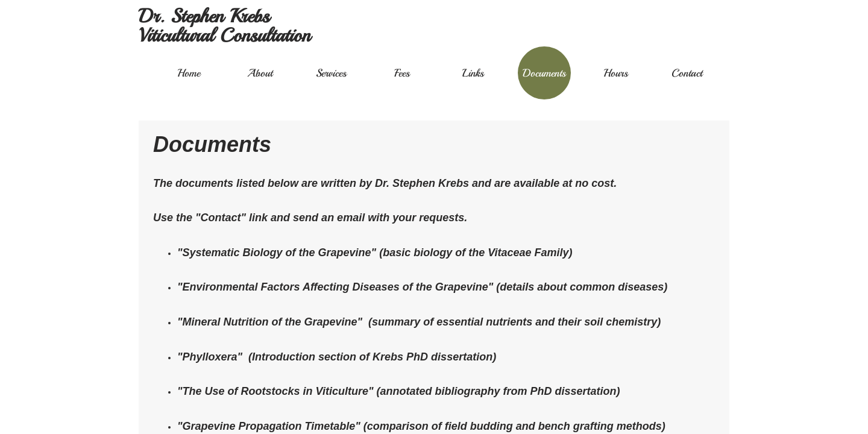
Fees (402, 73)
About (260, 73)
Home (189, 73)
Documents (544, 73)
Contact (687, 73)
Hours (616, 73)
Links (473, 73)
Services (331, 73)
